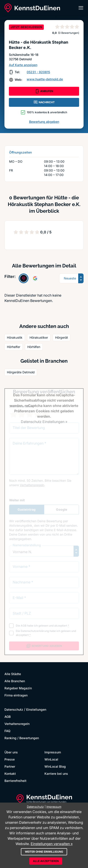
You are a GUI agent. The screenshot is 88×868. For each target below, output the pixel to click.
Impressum (53, 752)
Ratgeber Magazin (18, 688)
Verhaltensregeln (17, 724)
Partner (10, 766)
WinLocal (51, 759)
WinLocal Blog (55, 766)
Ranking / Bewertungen (22, 738)
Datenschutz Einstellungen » (44, 422)
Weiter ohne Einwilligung (44, 852)
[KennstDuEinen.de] (32, 8)
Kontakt (10, 774)
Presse (10, 759)
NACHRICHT (44, 102)
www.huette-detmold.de (45, 79)
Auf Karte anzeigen (23, 65)
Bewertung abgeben (44, 122)
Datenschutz (14, 709)
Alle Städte (13, 674)
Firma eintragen (16, 695)
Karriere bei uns (56, 774)
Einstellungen (36, 709)
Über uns (11, 752)
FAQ (7, 731)
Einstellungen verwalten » (52, 844)
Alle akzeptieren (46, 861)
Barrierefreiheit (15, 781)
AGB (8, 717)
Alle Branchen (15, 681)
